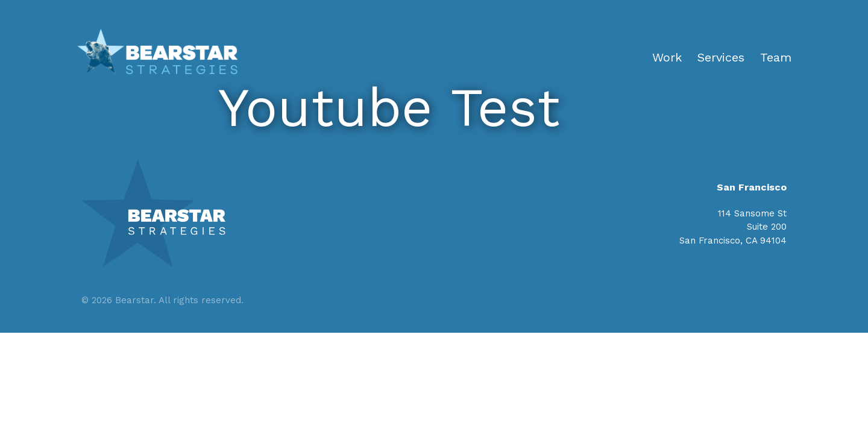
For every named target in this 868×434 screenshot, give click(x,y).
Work (667, 57)
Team (776, 57)
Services (721, 57)
